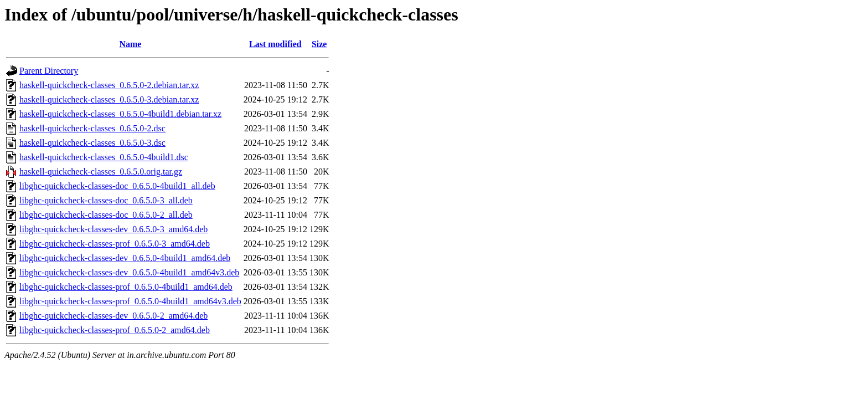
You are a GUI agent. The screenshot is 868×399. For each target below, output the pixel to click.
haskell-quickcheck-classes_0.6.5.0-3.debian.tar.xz (109, 99)
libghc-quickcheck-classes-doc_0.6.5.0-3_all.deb (106, 200)
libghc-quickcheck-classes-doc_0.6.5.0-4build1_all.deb (117, 186)
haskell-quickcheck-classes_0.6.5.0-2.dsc (92, 128)
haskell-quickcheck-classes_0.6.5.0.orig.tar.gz (101, 172)
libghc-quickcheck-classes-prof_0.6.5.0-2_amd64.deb (115, 330)
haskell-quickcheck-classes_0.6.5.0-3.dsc (92, 143)
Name (130, 44)
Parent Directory (49, 71)
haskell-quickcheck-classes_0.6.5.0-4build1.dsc (104, 157)
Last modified (275, 44)
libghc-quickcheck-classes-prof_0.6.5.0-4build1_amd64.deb (126, 287)
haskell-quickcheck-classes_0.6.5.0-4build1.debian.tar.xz (120, 114)
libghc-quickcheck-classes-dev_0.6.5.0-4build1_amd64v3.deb (129, 272)
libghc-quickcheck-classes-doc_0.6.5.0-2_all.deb (106, 215)
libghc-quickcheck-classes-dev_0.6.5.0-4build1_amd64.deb (125, 258)
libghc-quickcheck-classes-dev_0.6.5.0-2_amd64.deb (113, 316)
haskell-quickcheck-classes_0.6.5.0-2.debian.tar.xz (109, 85)
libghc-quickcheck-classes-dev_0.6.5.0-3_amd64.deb (113, 229)
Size (319, 44)
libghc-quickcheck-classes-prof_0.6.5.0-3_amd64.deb (115, 244)
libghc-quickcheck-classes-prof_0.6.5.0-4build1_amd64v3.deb (130, 301)
